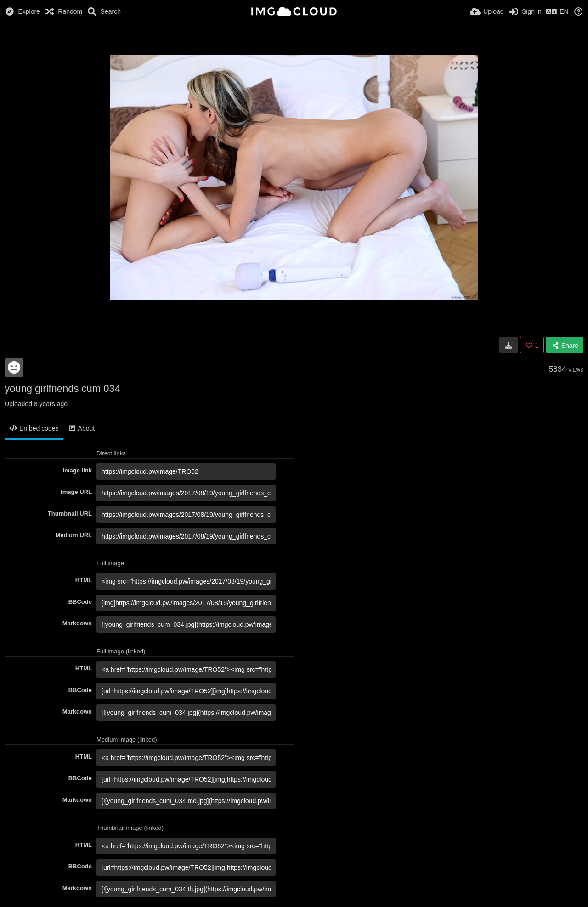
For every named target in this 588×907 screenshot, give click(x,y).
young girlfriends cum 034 (62, 388)
